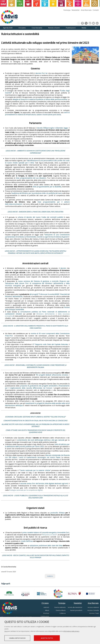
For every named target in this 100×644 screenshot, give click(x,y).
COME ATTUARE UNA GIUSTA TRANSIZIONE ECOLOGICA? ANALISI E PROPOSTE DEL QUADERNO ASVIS (35, 431)
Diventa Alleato (61, 610)
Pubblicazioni (45, 616)
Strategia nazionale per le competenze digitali (26, 490)
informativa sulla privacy (71, 631)
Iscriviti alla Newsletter (75, 607)
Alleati (47, 610)
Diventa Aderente (60, 607)
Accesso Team (94, 613)
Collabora (63, 613)
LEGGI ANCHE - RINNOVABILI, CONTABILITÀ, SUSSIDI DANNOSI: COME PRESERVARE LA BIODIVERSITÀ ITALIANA (35, 366)
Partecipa (67, 10)
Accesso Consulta (93, 610)
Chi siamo (45, 603)
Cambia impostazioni (20, 638)
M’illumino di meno (49, 535)
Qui (6, 631)
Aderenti (46, 607)
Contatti (96, 10)
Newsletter (76, 10)
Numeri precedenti (76, 610)
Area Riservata (86, 10)
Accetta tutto (55, 638)
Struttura (46, 613)
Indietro (50, 576)
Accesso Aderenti (93, 607)
